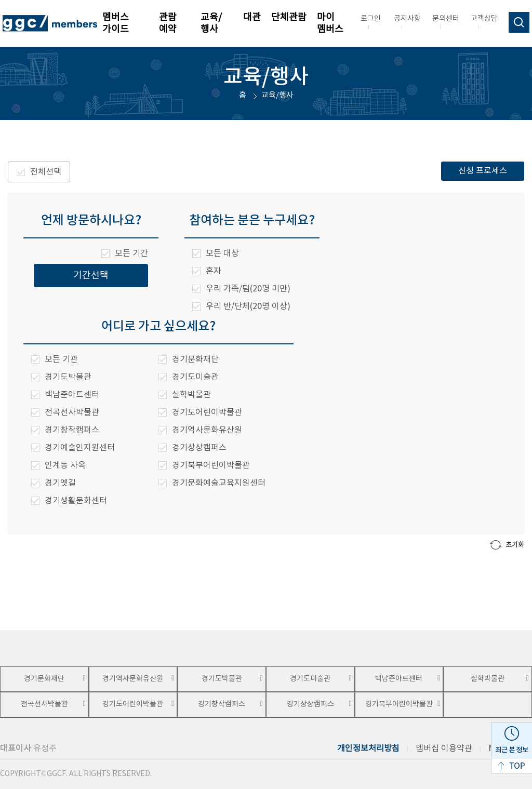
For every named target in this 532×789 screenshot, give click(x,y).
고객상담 (484, 19)
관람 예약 (168, 23)
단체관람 (289, 17)
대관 (252, 17)
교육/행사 (211, 23)
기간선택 (91, 276)
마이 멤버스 (330, 23)
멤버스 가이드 (116, 23)
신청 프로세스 (483, 171)
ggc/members (50, 23)
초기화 (507, 545)
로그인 (371, 19)
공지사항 (407, 19)
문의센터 (446, 19)
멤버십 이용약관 (444, 748)
